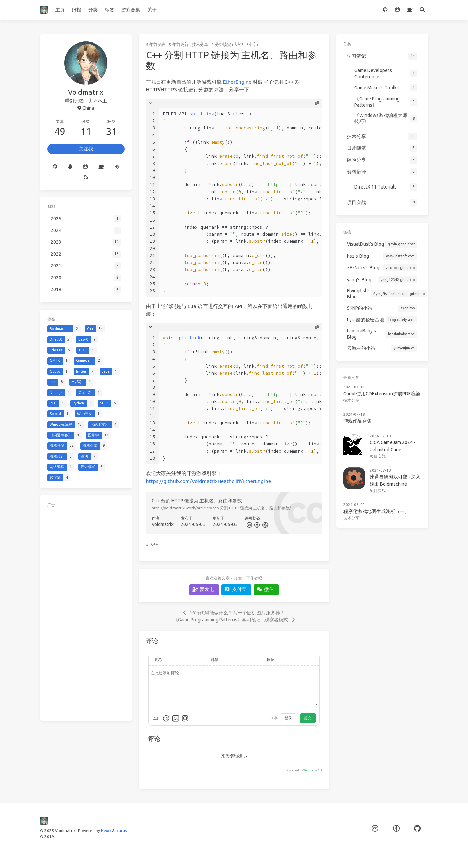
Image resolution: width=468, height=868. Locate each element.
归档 (76, 10)
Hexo (106, 830)
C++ (154, 544)
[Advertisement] (86, 611)
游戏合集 (131, 10)
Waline (308, 770)
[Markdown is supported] (157, 718)
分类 (93, 10)
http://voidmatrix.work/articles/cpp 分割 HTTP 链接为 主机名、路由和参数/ (221, 508)
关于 (152, 10)
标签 (110, 10)
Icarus (121, 830)
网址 (271, 660)
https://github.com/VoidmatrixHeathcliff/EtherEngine (208, 481)
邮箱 (215, 660)
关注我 (86, 149)
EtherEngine (237, 82)
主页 (60, 10)
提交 (308, 718)
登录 (288, 718)
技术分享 (200, 44)
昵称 (158, 660)
